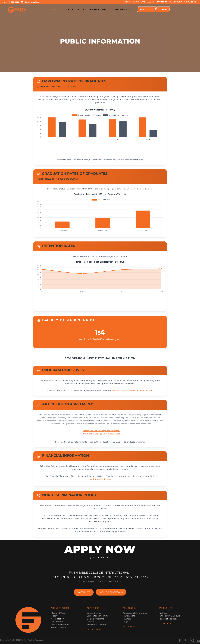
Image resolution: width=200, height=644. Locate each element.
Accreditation (57, 619)
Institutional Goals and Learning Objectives (132, 390)
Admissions (99, 9)
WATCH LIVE (139, 2)
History (54, 616)
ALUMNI (151, 2)
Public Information (60, 625)
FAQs (125, 622)
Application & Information (135, 613)
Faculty (90, 622)
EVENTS (127, 2)
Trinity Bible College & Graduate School (101, 434)
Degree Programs (95, 619)
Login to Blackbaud (111, 592)
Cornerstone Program (97, 616)
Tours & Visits (129, 616)
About (57, 9)
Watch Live (84, 592)
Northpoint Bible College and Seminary (101, 431)
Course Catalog (94, 613)
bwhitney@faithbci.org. (100, 479)
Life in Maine (57, 622)
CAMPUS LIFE (123, 9)
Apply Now (147, 9)
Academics (76, 9)
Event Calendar (58, 628)
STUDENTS (162, 2)
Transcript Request (168, 619)
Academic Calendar (96, 625)
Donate (163, 9)
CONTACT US (190, 2)
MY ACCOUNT (176, 2)
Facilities (163, 613)
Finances (127, 619)
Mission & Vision (59, 613)
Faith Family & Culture (169, 616)
